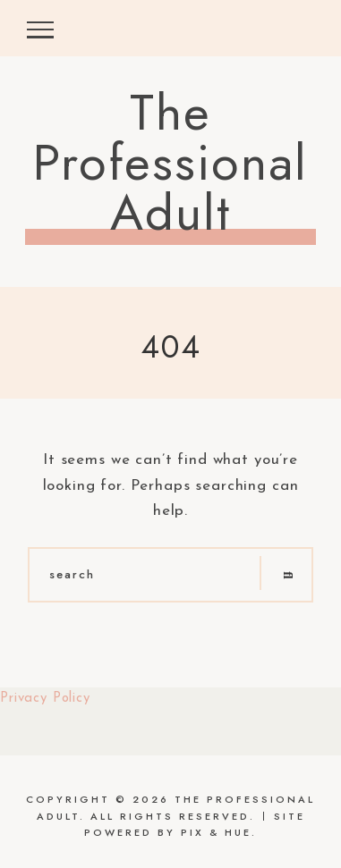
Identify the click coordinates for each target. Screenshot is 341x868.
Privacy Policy (45, 699)
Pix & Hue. (219, 832)
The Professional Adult (170, 163)
